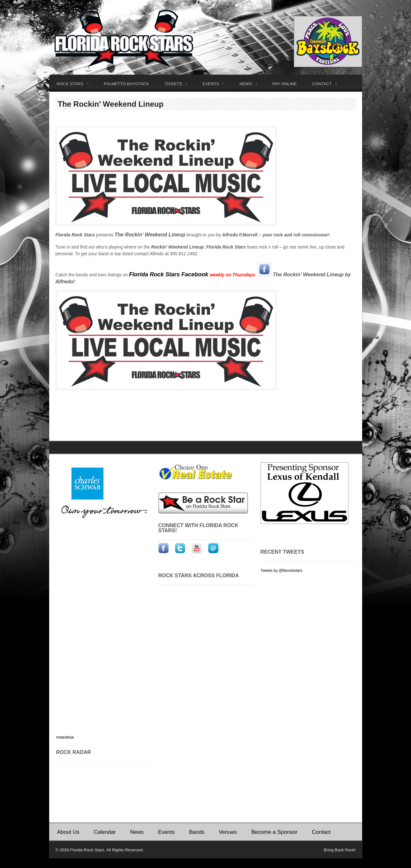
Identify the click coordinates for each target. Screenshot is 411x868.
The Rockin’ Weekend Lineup (111, 104)
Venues (228, 832)
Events (210, 85)
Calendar (105, 832)
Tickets (173, 85)
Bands (197, 832)
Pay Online (285, 84)
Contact (321, 85)
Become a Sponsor (274, 832)
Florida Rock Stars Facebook (169, 274)
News (245, 85)
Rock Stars (69, 85)
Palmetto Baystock (126, 84)
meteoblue (65, 737)
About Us (68, 832)
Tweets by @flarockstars (282, 571)
